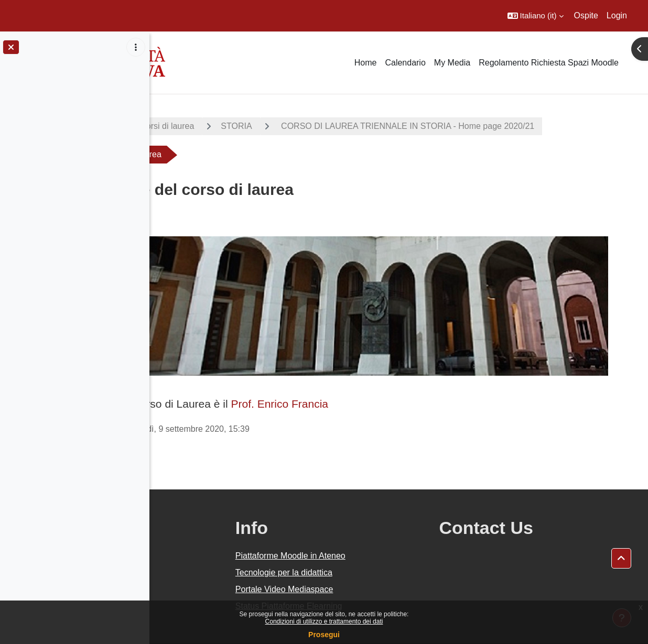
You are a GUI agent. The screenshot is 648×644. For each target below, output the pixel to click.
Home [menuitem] (366, 63)
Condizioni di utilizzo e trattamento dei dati (324, 621)
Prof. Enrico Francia (398, 379)
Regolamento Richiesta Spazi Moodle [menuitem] (549, 63)
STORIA (355, 126)
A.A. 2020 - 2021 (201, 126)
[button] (536, 16)
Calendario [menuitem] (405, 63)
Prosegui (324, 635)
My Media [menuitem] (452, 63)
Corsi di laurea (286, 126)
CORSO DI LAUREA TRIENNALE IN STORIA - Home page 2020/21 (308, 154)
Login (617, 15)
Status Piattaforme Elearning (381, 581)
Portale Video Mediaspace (377, 565)
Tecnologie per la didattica (376, 548)
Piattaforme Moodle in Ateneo (383, 531)
